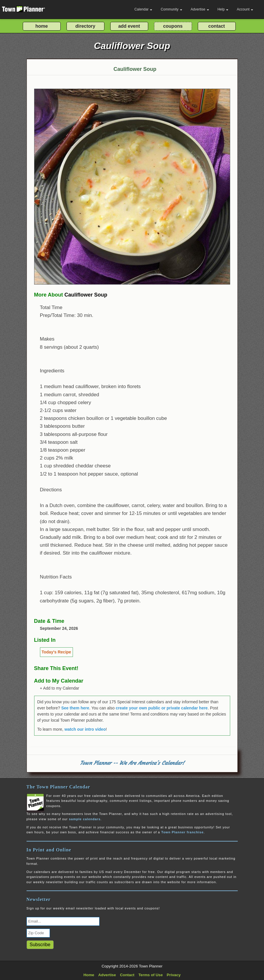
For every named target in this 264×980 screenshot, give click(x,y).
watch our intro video (85, 729)
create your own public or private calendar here (162, 708)
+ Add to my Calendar (60, 688)
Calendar (144, 9)
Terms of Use (150, 975)
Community (172, 9)
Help (223, 9)
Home (89, 975)
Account (245, 9)
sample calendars (85, 819)
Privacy (174, 975)
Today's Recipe (56, 652)
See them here (75, 708)
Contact (127, 975)
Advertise (200, 9)
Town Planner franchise (182, 832)
